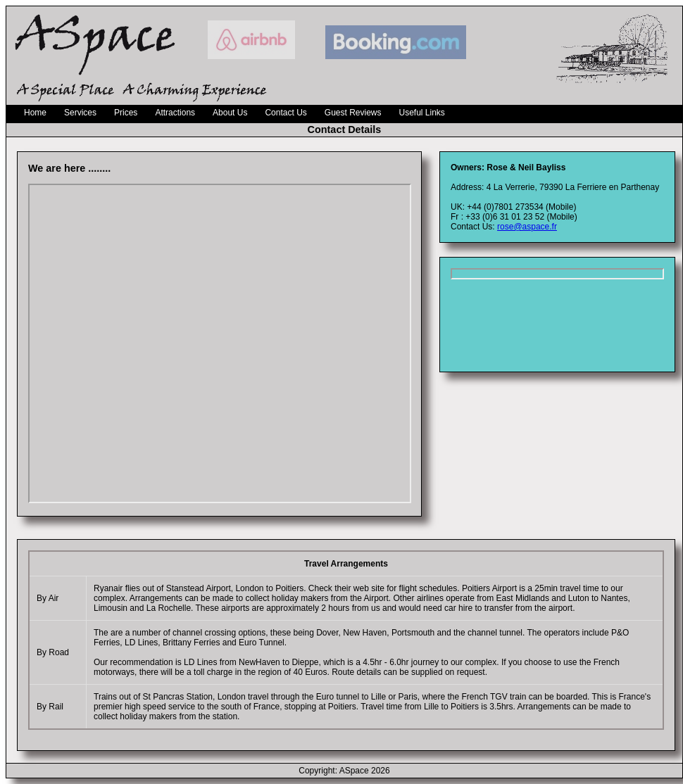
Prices (126, 113)
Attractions (175, 113)
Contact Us (286, 113)
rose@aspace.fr (527, 227)
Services (80, 113)
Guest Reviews (353, 113)
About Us (230, 113)
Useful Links (422, 113)
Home (35, 113)
